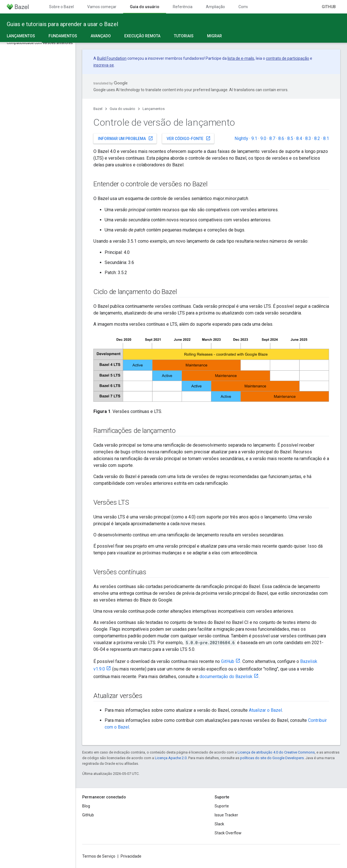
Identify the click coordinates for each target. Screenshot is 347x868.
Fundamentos (63, 36)
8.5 (290, 138)
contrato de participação (288, 58)
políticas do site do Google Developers (272, 758)
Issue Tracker (226, 815)
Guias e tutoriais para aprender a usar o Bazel (62, 24)
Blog (86, 806)
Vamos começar (102, 7)
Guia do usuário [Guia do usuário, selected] (145, 7)
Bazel (98, 109)
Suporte (222, 806)
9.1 (254, 138)
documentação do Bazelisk (226, 677)
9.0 (263, 138)
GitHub (329, 7)
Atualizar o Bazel (265, 710)
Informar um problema (126, 138)
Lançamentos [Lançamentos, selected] (21, 36)
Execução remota (142, 36)
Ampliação (215, 7)
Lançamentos (154, 109)
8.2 (317, 138)
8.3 (308, 138)
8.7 (272, 138)
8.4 (299, 138)
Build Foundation (112, 58)
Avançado (101, 36)
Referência (183, 7)
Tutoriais (184, 36)
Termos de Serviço (99, 856)
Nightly (241, 138)
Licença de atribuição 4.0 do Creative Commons (276, 752)
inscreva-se (104, 65)
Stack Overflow (228, 833)
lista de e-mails (241, 58)
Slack (219, 824)
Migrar (214, 36)
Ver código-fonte (189, 138)
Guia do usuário (122, 109)
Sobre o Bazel (61, 7)
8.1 (326, 138)
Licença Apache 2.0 (171, 758)
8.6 (281, 138)
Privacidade (131, 856)
